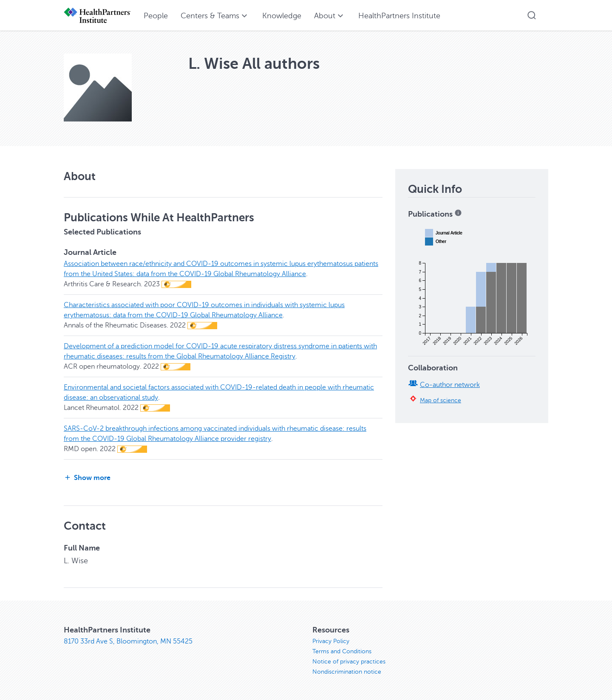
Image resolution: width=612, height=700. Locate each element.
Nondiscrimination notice (347, 672)
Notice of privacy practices (349, 662)
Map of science (441, 400)
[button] (532, 15)
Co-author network (450, 385)
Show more (87, 478)
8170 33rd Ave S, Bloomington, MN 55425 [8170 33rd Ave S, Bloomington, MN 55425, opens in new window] (128, 641)
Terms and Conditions (342, 651)
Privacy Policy (331, 641)
